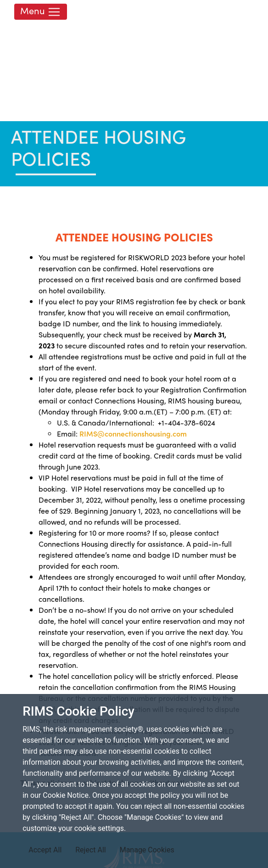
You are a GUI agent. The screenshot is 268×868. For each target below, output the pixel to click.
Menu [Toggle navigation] (41, 11)
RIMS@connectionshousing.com (133, 434)
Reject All (90, 850)
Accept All (45, 850)
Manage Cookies (147, 850)
